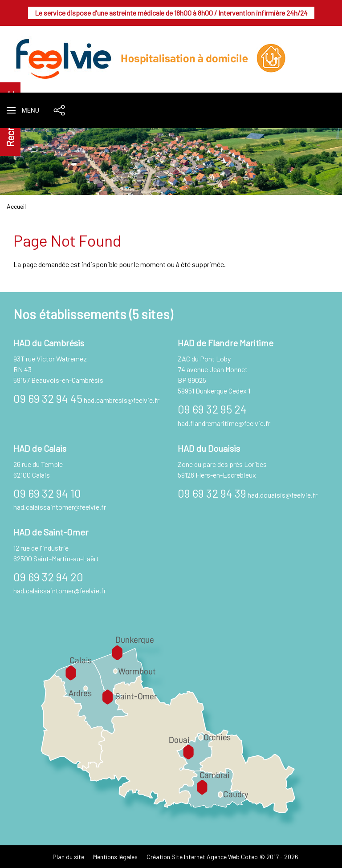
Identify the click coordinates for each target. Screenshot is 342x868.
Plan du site (68, 857)
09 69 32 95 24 (212, 409)
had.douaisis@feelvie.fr (283, 495)
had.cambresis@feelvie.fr (122, 400)
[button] (23, 110)
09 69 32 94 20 (48, 577)
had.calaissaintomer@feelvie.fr (60, 507)
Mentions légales (115, 857)
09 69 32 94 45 (48, 398)
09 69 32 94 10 (47, 493)
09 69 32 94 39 (212, 493)
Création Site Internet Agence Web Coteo (202, 857)
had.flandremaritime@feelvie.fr (224, 423)
